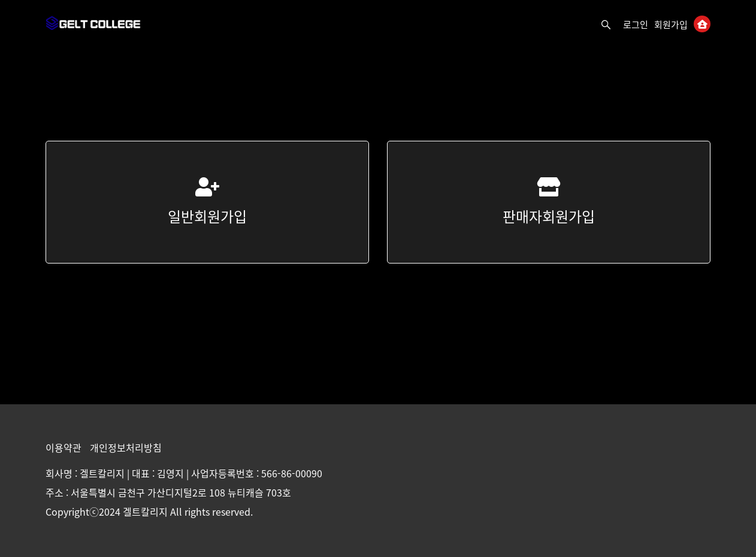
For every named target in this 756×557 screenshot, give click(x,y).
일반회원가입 (207, 202)
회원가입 (671, 25)
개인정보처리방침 (126, 447)
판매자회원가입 (549, 202)
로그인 (636, 25)
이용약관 (65, 447)
